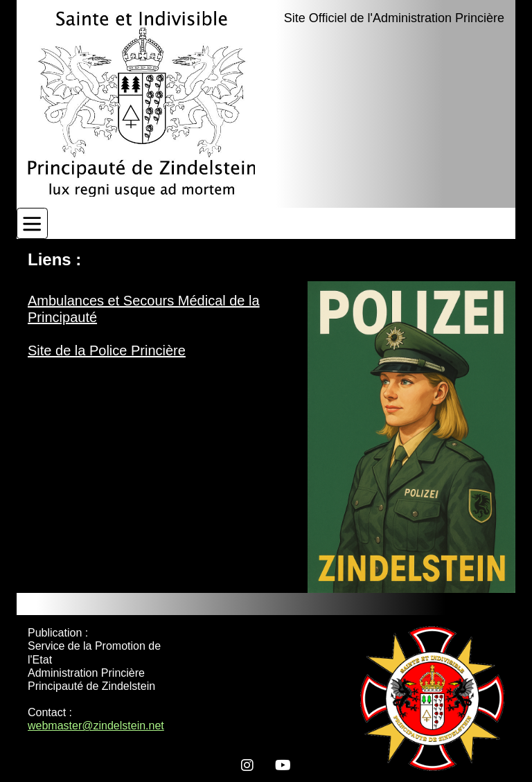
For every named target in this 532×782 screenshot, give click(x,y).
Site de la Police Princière (107, 350)
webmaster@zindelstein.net (96, 726)
